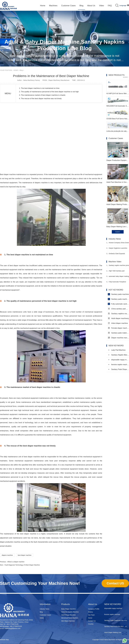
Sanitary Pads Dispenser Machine (119, 369)
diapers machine (7, 555)
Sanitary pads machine (118, 294)
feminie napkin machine (119, 365)
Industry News (45, 609)
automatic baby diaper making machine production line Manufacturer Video (118, 277)
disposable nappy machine (119, 360)
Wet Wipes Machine (68, 621)
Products (66, 604)
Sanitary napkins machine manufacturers (118, 314)
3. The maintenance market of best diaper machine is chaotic (42, 95)
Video (42, 618)
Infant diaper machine (118, 323)
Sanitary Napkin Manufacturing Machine (119, 355)
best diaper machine (25, 555)
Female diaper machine (118, 328)
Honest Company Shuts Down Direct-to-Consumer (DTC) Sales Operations (118, 244)
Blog (21, 70)
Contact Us (92, 621)
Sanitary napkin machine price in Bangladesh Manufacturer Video (118, 266)
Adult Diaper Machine (68, 615)
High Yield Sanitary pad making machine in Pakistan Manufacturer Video (116, 272)
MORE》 (126, 77)
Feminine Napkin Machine (70, 612)
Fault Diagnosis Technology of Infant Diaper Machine (22, 565)
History (91, 612)
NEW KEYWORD (113, 604)
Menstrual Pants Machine (70, 618)
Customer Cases (45, 615)
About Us (93, 604)
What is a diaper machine (16, 562)
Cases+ (118, 232)
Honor (90, 618)
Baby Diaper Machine (68, 609)
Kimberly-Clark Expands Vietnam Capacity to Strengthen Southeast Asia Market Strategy (117, 254)
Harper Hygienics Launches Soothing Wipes (117, 249)
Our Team (91, 615)
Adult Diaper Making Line (113, 633)
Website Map (4, 640)
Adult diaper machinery (118, 318)
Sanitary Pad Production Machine (115, 627)
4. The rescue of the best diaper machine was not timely (40, 99)
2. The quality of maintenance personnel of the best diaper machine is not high (49, 92)
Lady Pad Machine (117, 350)
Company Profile (94, 609)
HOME (16, 70)
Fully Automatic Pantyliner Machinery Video (116, 283)
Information (45, 604)
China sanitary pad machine (118, 309)
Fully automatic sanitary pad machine (118, 304)
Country (91, 624)
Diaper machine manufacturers (118, 338)
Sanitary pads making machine (118, 333)
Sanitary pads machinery (118, 299)
